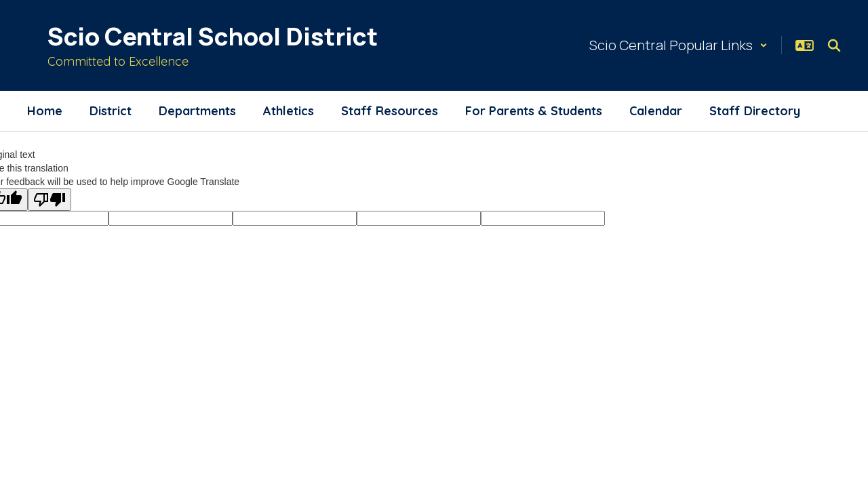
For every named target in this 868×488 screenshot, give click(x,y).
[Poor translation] (50, 200)
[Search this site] (834, 45)
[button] (678, 45)
